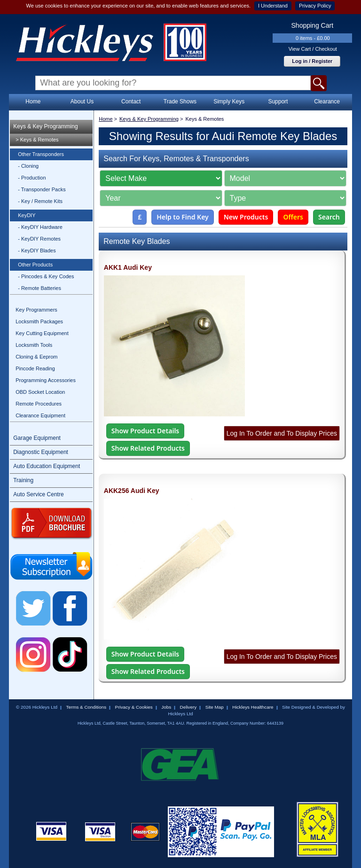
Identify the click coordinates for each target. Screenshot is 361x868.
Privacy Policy (315, 6)
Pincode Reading (35, 368)
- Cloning (28, 166)
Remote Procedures (39, 404)
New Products (246, 217)
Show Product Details (145, 431)
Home (33, 102)
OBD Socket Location (40, 392)
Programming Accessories (46, 380)
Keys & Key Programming (45, 126)
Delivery (188, 707)
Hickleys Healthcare (253, 707)
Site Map (215, 707)
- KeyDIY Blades (37, 250)
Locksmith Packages (39, 321)
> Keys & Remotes (37, 140)
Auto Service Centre (38, 494)
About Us (82, 102)
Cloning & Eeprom (36, 357)
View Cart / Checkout (313, 49)
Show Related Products (148, 448)
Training (23, 480)
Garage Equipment (37, 438)
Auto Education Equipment (47, 466)
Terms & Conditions (86, 707)
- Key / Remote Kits (40, 201)
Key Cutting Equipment (42, 333)
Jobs (166, 707)
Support (278, 102)
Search (329, 217)
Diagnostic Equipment (41, 452)
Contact (131, 102)
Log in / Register (312, 61)
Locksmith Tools (34, 345)
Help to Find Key (183, 217)
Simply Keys (229, 102)
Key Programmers (36, 310)
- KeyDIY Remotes (39, 239)
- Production (32, 178)
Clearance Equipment (40, 415)
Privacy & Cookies (134, 707)
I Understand (273, 6)
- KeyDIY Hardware (40, 227)
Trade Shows (180, 102)
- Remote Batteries (39, 288)
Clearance (327, 102)
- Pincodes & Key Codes (46, 276)
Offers (293, 217)
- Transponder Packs (42, 189)
